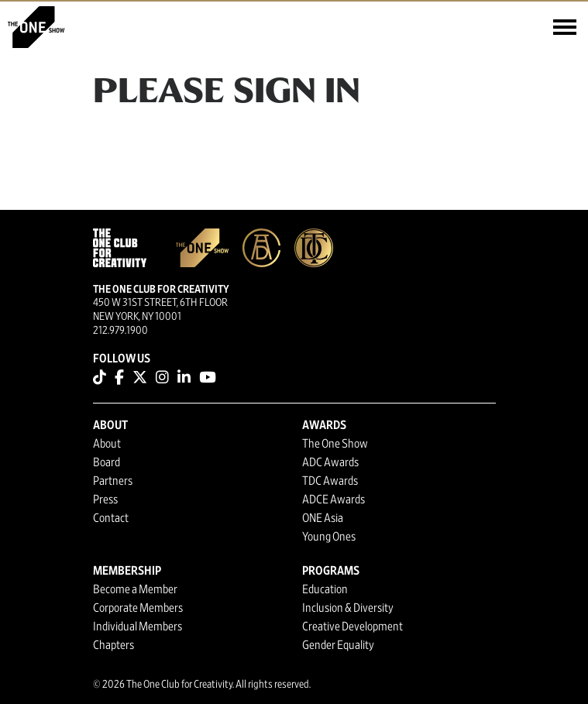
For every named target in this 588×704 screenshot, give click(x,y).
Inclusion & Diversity (348, 608)
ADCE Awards (334, 500)
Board (107, 462)
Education (325, 589)
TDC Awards (330, 481)
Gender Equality (338, 645)
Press (105, 500)
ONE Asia (323, 518)
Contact (111, 518)
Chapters (113, 645)
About (107, 444)
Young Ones (329, 537)
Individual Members (138, 627)
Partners (113, 481)
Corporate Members (138, 608)
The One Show (335, 444)
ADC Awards (330, 462)
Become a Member (135, 589)
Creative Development (352, 627)
